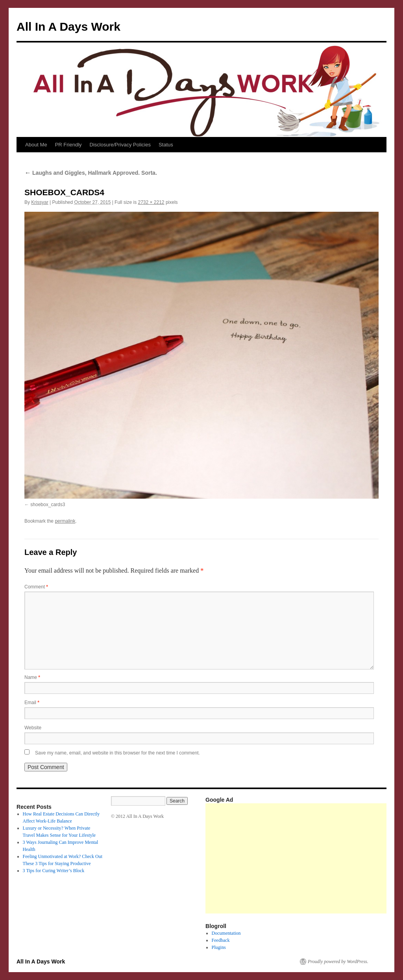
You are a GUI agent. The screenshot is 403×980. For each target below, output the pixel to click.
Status (166, 145)
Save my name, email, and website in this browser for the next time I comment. (117, 753)
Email (32, 703)
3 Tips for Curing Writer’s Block (54, 871)
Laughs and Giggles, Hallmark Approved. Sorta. (91, 173)
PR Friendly (68, 145)
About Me (36, 145)
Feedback (221, 940)
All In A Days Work (68, 27)
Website (33, 728)
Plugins (219, 947)
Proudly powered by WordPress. (338, 962)
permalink (65, 521)
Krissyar (40, 202)
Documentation (226, 933)
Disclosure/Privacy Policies (120, 145)
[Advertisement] (304, 858)
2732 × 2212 (151, 202)
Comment (36, 587)
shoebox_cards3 (48, 505)
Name (32, 677)
